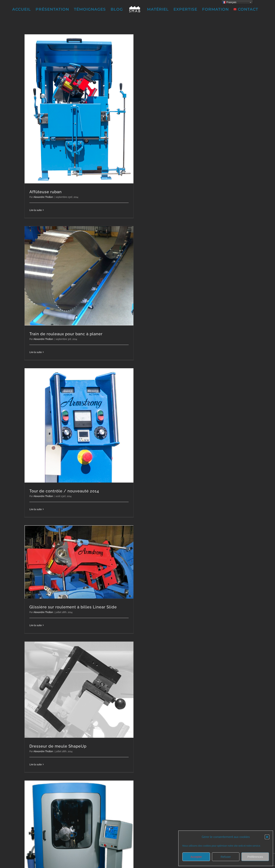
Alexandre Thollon (43, 197)
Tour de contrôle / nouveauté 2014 (64, 491)
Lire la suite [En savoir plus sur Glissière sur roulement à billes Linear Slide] (36, 625)
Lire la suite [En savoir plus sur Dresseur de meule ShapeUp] (36, 765)
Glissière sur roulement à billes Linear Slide (73, 607)
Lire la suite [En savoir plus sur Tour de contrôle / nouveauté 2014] (36, 509)
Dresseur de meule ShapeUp (58, 746)
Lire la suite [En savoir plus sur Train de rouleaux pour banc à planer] (36, 352)
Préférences (255, 857)
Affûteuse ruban (46, 192)
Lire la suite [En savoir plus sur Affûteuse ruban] (36, 210)
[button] (267, 837)
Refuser (226, 857)
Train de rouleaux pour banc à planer (66, 334)
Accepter (196, 857)
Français (229, 2)
